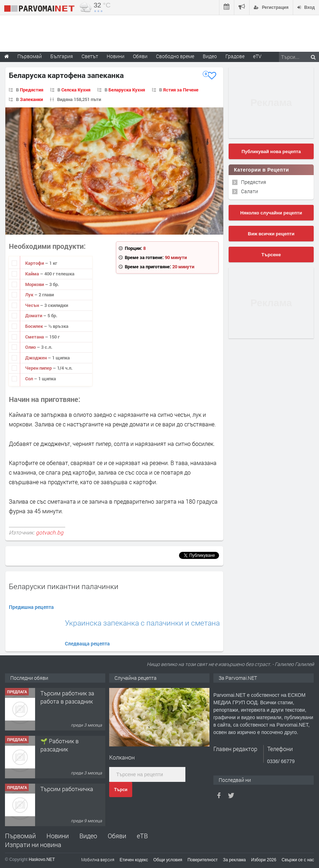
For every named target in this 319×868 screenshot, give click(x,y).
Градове (235, 56)
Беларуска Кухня (127, 90)
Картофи (35, 263)
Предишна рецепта (31, 607)
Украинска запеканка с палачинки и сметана (142, 623)
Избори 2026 (264, 860)
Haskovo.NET (42, 859)
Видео (88, 836)
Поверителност (203, 860)
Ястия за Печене (181, 90)
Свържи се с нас (298, 860)
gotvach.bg (50, 532)
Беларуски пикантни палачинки (64, 586)
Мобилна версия (98, 859)
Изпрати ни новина (33, 845)
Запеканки (31, 99)
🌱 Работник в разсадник (60, 745)
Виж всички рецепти (271, 234)
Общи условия (168, 860)
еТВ (142, 836)
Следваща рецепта (87, 643)
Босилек (35, 326)
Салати (250, 191)
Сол (30, 379)
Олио (31, 347)
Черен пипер (39, 368)
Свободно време (175, 56)
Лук (30, 295)
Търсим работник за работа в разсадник (67, 697)
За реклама (234, 860)
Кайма (33, 274)
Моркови (35, 284)
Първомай (20, 836)
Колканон (122, 757)
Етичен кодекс (134, 860)
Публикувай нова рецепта (271, 152)
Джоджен (37, 358)
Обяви (117, 836)
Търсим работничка (67, 789)
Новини (116, 56)
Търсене (271, 255)
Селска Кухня (76, 90)
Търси (121, 790)
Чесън (33, 305)
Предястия (32, 90)
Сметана (35, 337)
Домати (34, 315)
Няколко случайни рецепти (271, 213)
